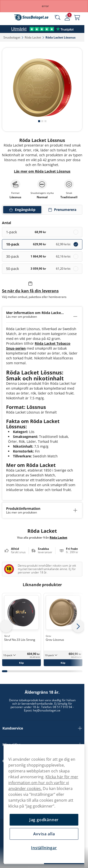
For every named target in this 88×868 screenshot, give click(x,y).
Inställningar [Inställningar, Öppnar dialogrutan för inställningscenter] (44, 848)
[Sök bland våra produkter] (57, 18)
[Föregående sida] (6, 626)
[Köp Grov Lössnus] (63, 663)
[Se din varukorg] (77, 18)
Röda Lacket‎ (33, 37)
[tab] (39, 121)
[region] (44, 804)
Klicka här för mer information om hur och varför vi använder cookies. (43, 783)
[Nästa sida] (78, 626)
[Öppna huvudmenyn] (7, 18)
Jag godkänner (44, 820)
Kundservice (42, 728)
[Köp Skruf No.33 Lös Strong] (22, 663)
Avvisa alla (44, 834)
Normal (42, 197)
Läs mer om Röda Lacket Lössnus (42, 171)
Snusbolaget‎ (12, 37)
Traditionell (69, 197)
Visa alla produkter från (42, 537)
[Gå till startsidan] (31, 17)
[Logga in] (67, 18)
